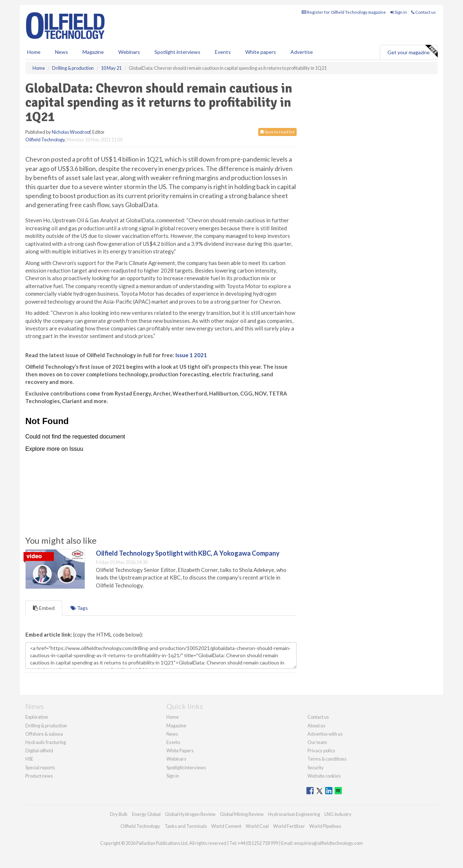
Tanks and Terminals (186, 826)
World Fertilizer (289, 826)
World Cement (226, 826)
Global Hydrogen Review (190, 814)
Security (316, 767)
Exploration (37, 717)
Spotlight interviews (177, 52)
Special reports (40, 767)
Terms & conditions (327, 759)
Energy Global (146, 814)
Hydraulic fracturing (46, 742)
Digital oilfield (39, 751)
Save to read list (277, 132)
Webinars (129, 52)
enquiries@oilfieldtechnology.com (328, 843)
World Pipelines (325, 826)
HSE (29, 759)
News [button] (61, 52)
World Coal (257, 826)
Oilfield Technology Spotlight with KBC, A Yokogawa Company (188, 553)
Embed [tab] (44, 608)
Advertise (302, 52)
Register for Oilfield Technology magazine (344, 12)
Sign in (399, 12)
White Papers (180, 751)
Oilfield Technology (45, 140)
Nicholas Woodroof (71, 132)
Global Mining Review (242, 814)
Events (223, 52)
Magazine (93, 52)
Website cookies (324, 776)
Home (34, 52)
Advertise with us (325, 734)
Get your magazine (412, 51)
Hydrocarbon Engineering (294, 814)
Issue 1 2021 (191, 355)
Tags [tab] (79, 608)
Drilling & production (46, 726)
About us (316, 726)
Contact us (424, 12)
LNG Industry (338, 814)
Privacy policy (321, 751)
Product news (39, 776)
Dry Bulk (119, 814)
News (172, 734)
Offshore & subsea (44, 734)
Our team (317, 742)
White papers (261, 52)
